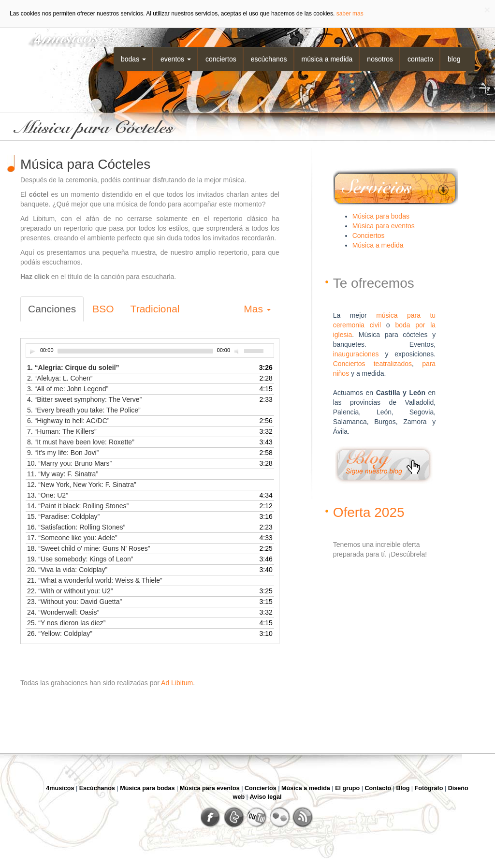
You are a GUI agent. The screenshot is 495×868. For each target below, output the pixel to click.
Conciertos (221, 59)
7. (62, 431)
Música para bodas (381, 216)
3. (68, 389)
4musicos (60, 788)
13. (48, 495)
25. (66, 623)
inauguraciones (356, 354)
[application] (150, 351)
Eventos (176, 59)
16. (76, 527)
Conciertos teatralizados (372, 364)
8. (81, 442)
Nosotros (380, 59)
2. (60, 378)
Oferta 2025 (369, 512)
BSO (103, 309)
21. (95, 580)
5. (84, 410)
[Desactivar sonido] (238, 351)
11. (63, 474)
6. (68, 421)
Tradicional (155, 309)
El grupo (347, 788)
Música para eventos (384, 226)
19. (80, 559)
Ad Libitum (177, 683)
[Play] (32, 351)
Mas (257, 309)
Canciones (52, 309)
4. (84, 399)
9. (63, 453)
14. (78, 506)
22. (70, 591)
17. (72, 538)
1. (73, 368)
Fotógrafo (429, 788)
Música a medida (327, 59)
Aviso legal (265, 797)
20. (67, 570)
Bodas (133, 59)
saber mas (350, 14)
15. (63, 516)
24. (63, 612)
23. (74, 602)
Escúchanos (269, 59)
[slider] (135, 351)
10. (69, 463)
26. (60, 633)
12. (82, 485)
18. (88, 548)
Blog (454, 59)
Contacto (420, 59)
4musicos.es (68, 37)
